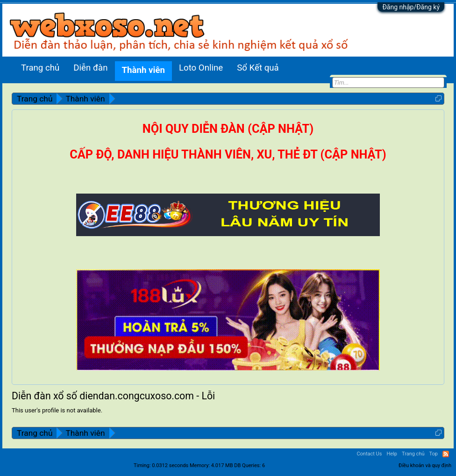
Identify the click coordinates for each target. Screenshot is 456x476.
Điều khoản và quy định (425, 465)
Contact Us (369, 454)
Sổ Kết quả (258, 68)
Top (434, 454)
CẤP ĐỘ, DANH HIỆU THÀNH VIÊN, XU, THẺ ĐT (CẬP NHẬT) (228, 155)
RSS (446, 454)
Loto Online (201, 68)
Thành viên (143, 70)
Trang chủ (40, 68)
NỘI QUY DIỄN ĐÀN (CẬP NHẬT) (228, 129)
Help (392, 454)
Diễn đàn (90, 68)
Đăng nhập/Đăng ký (411, 7)
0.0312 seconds (170, 465)
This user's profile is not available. (57, 410)
